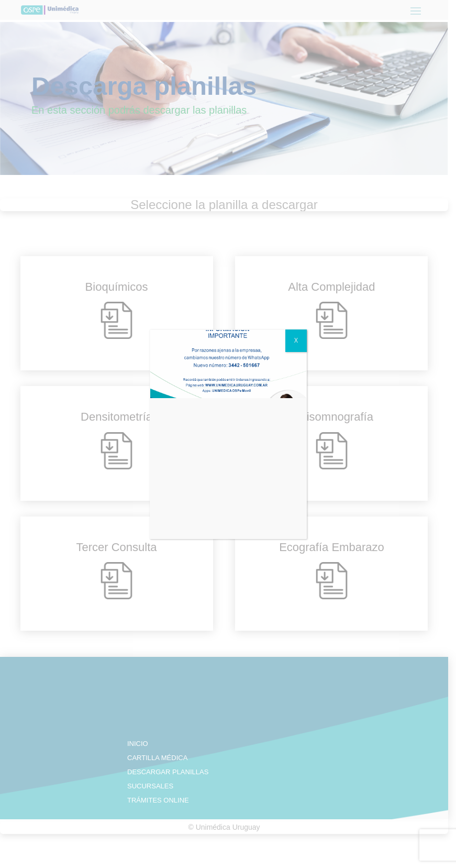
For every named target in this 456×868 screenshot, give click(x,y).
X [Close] (296, 340)
